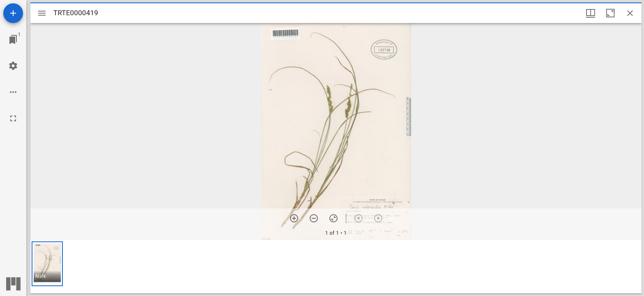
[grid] (336, 267)
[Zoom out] (314, 218)
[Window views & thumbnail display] (591, 13)
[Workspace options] (13, 92)
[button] (47, 264)
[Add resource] (13, 13)
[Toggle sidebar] (42, 13)
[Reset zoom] (333, 218)
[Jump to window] (13, 39)
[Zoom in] (294, 218)
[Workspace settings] (13, 66)
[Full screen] (13, 118)
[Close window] (630, 13)
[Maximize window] (610, 13)
